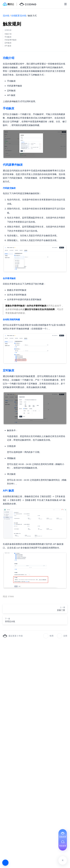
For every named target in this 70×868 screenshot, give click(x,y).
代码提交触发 (9, 188)
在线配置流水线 (19, 16)
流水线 (6, 16)
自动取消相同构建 (11, 319)
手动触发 (9, 108)
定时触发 (9, 370)
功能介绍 (9, 58)
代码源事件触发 (13, 165)
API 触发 (8, 491)
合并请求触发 (9, 278)
